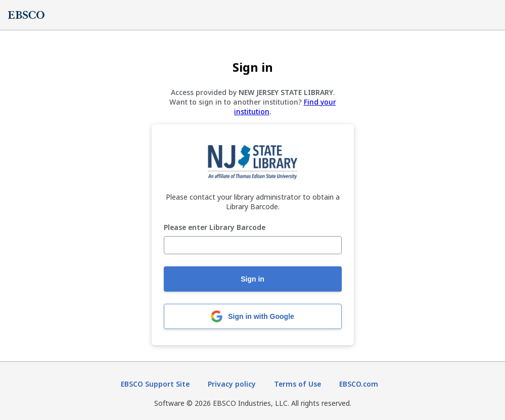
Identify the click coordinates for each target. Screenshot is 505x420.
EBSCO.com (359, 384)
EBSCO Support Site (155, 384)
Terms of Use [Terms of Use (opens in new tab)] (297, 384)
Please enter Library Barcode (215, 228)
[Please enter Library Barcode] (253, 245)
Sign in (253, 279)
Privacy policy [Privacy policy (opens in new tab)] (232, 384)
